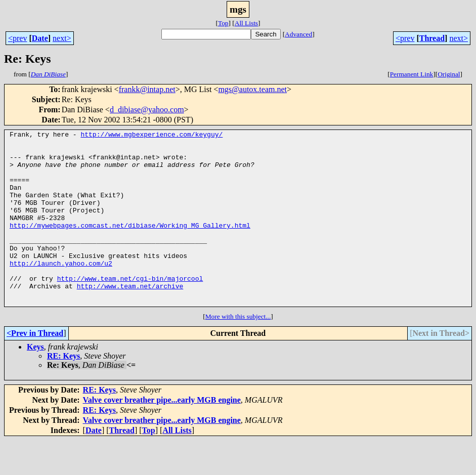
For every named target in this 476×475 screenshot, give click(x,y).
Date (40, 38)
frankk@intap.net (147, 89)
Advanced (298, 34)
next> (62, 38)
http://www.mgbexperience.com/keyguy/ (152, 136)
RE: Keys (63, 391)
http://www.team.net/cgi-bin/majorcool (130, 309)
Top (223, 23)
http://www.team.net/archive (130, 318)
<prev (17, 38)
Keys (35, 382)
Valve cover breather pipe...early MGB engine (162, 435)
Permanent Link (412, 74)
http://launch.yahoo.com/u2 (61, 290)
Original (449, 74)
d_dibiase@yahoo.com (147, 110)
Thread (432, 38)
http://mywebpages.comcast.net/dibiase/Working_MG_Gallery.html (130, 245)
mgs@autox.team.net (252, 89)
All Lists (246, 23)
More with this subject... (238, 351)
